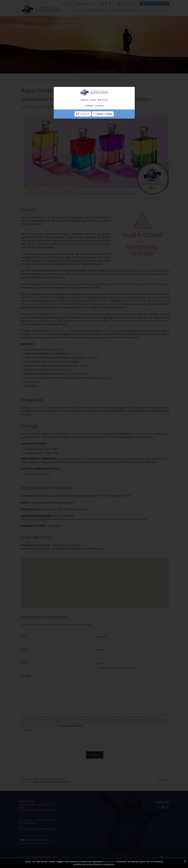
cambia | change (103, 114)
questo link (109, 862)
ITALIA (83, 114)
